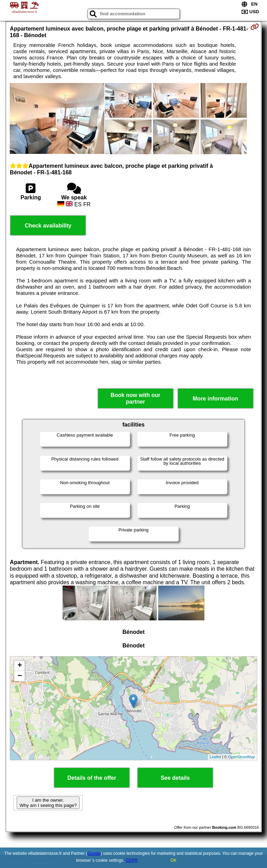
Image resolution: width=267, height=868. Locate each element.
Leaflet (215, 757)
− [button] (20, 676)
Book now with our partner (135, 398)
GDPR (132, 860)
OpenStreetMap (242, 757)
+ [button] (20, 666)
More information (215, 399)
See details (175, 778)
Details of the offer (92, 778)
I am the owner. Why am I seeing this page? (48, 803)
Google (94, 853)
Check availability (48, 226)
